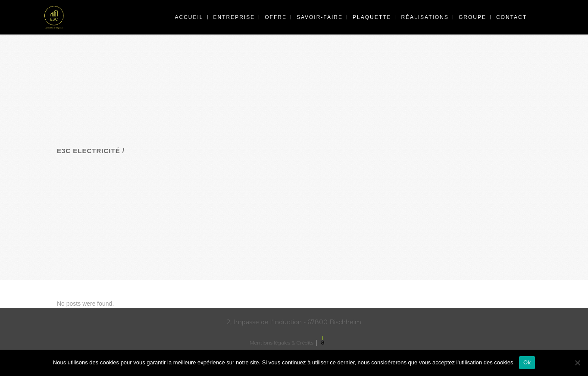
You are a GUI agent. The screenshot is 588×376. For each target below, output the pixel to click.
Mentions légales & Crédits (281, 343)
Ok (527, 362)
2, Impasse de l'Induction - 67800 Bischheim (294, 322)
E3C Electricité (89, 151)
